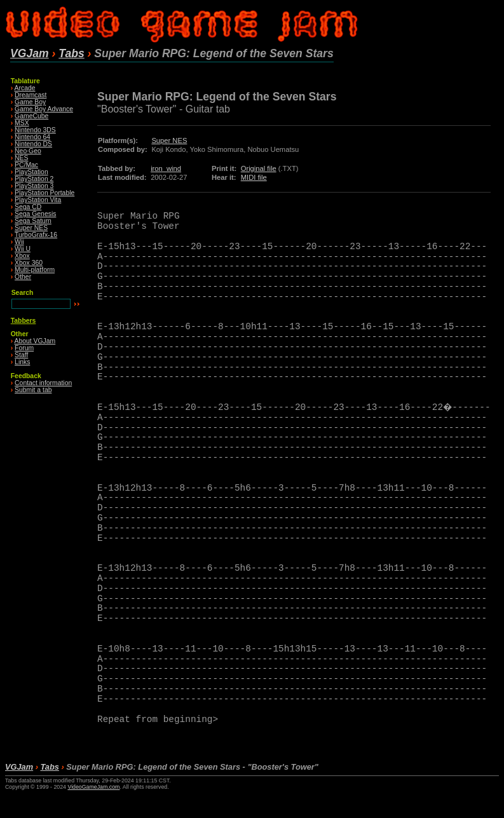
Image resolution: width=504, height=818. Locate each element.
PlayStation (31, 172)
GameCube (31, 116)
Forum (24, 348)
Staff (21, 355)
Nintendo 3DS (35, 130)
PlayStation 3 (34, 186)
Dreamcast (31, 95)
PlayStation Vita (38, 200)
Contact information (43, 383)
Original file (259, 168)
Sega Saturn (33, 221)
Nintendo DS (33, 144)
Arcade (25, 88)
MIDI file (254, 177)
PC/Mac (26, 165)
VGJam (30, 53)
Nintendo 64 (32, 137)
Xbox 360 (29, 263)
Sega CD (28, 207)
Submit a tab (33, 390)
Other (23, 277)
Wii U (23, 249)
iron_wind (166, 168)
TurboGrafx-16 (36, 235)
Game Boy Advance (44, 109)
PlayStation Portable (44, 193)
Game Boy (30, 102)
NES (21, 158)
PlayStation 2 (34, 179)
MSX (22, 123)
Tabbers (24, 321)
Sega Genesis (35, 214)
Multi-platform (35, 270)
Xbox (22, 256)
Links (22, 362)
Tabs (71, 53)
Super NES (31, 228)
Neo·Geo (28, 151)
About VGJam (35, 341)
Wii (19, 242)
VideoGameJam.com (93, 787)
